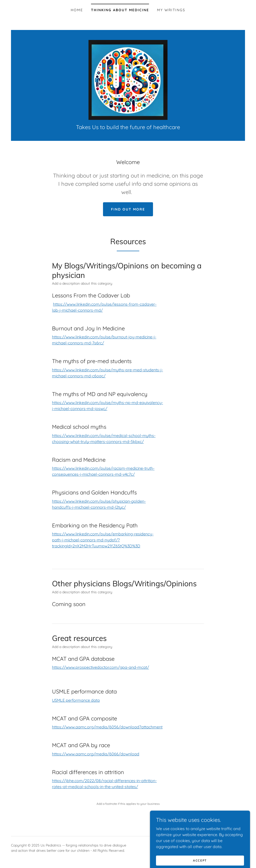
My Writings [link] (171, 10)
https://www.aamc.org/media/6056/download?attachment (107, 727)
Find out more (128, 209)
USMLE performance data (76, 700)
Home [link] (77, 10)
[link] (128, 79)
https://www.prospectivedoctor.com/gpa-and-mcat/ (100, 667)
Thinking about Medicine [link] (120, 10)
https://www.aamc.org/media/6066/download (96, 754)
